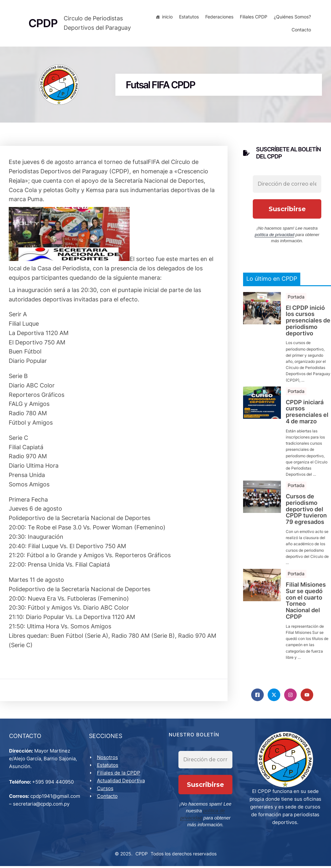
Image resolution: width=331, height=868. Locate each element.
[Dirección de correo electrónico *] (287, 186)
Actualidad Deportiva (122, 783)
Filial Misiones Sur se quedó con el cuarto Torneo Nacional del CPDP (306, 602)
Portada (296, 298)
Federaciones (218, 18)
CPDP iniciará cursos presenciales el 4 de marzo (307, 413)
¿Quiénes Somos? (291, 18)
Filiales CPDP (253, 18)
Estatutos (188, 18)
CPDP (142, 856)
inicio (166, 18)
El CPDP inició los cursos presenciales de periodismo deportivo (308, 322)
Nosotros (108, 760)
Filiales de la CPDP (119, 775)
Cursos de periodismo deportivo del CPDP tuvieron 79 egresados (306, 511)
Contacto (300, 31)
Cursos (106, 791)
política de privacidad (274, 236)
